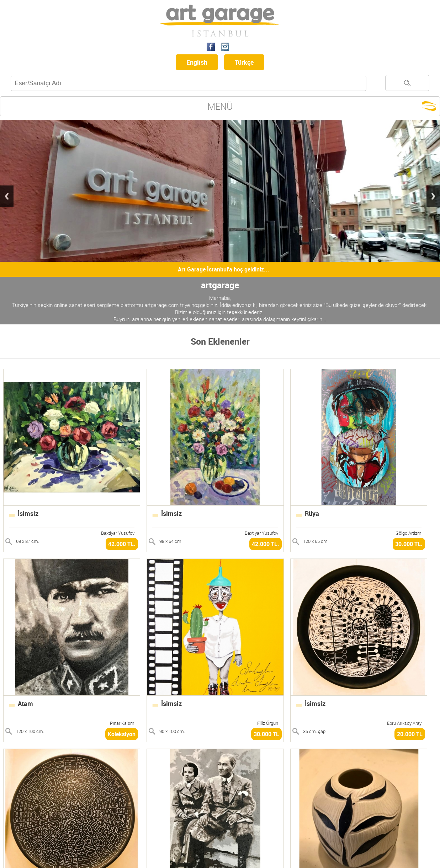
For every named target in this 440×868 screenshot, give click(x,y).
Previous (7, 196)
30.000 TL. (409, 544)
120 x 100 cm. (30, 731)
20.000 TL (410, 734)
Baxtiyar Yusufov (118, 533)
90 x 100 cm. (172, 731)
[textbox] (189, 83)
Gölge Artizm (409, 533)
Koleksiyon (122, 734)
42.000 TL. (122, 544)
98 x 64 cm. (171, 541)
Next (433, 196)
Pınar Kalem (122, 723)
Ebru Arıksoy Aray (404, 723)
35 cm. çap (314, 731)
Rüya (312, 513)
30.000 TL (266, 734)
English (197, 62)
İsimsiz (28, 513)
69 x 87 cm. (28, 541)
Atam (25, 703)
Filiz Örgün (268, 723)
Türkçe (244, 62)
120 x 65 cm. (316, 541)
